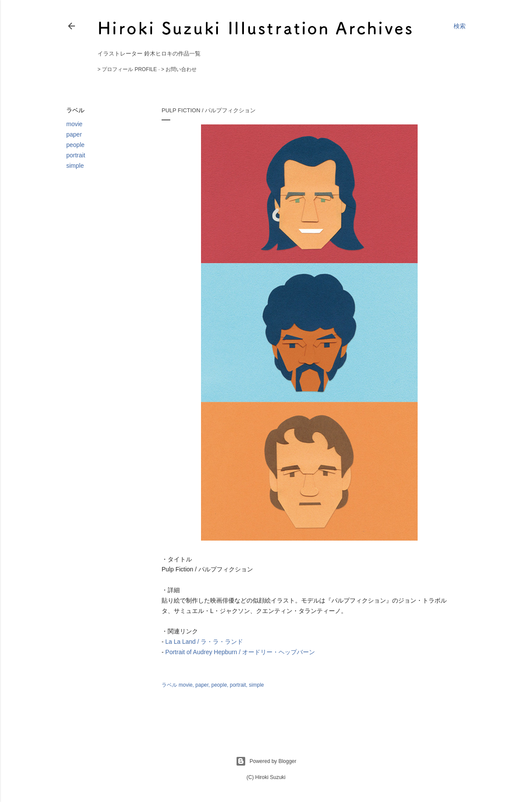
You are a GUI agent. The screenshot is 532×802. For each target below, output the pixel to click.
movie (74, 124)
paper (74, 134)
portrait (76, 155)
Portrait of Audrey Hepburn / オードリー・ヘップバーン (240, 652)
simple (75, 166)
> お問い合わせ (179, 69)
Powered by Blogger (266, 761)
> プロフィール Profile (127, 69)
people (75, 145)
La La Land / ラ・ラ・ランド (204, 642)
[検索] (460, 26)
